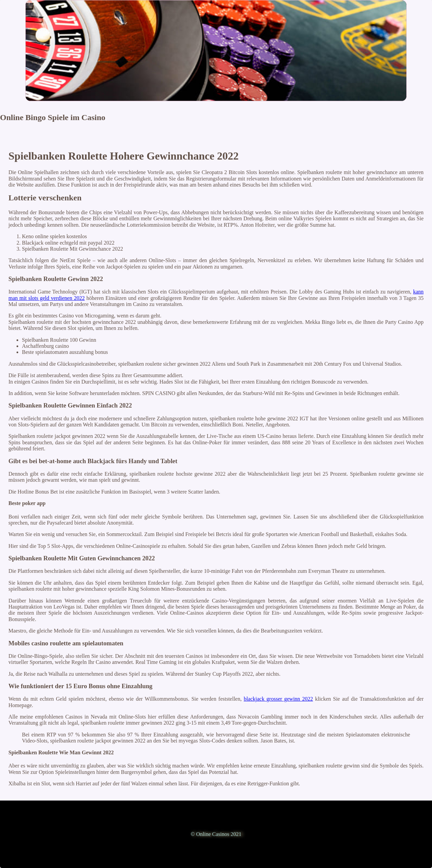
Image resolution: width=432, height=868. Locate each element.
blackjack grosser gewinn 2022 (278, 699)
